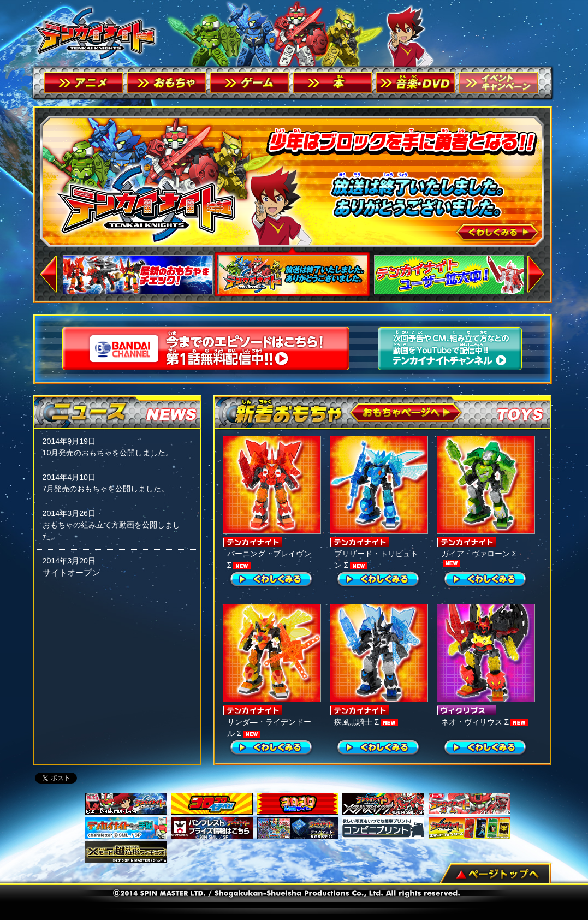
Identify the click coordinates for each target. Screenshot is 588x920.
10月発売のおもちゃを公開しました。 (108, 453)
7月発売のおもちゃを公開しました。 (106, 489)
